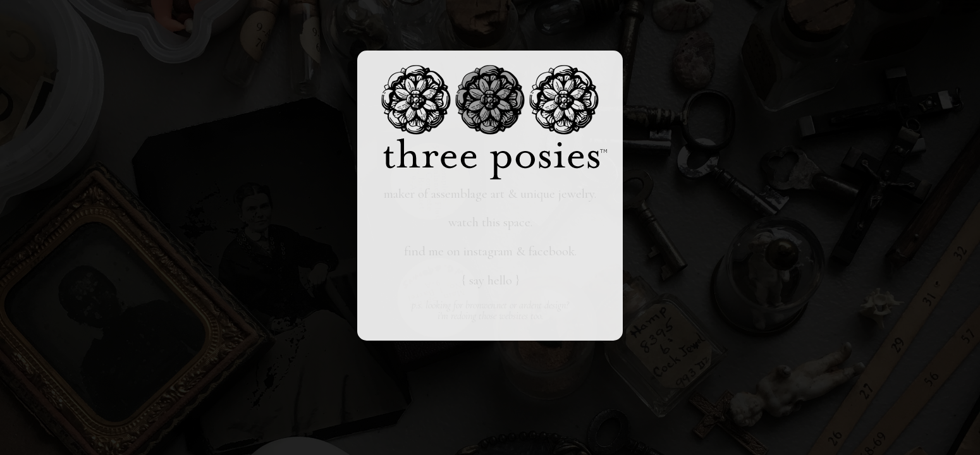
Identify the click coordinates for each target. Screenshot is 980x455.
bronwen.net (486, 305)
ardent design (542, 305)
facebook (552, 251)
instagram (488, 251)
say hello (491, 280)
